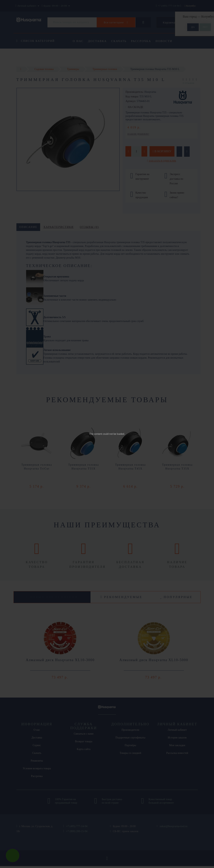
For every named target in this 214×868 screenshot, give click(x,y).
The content (96, 434)
